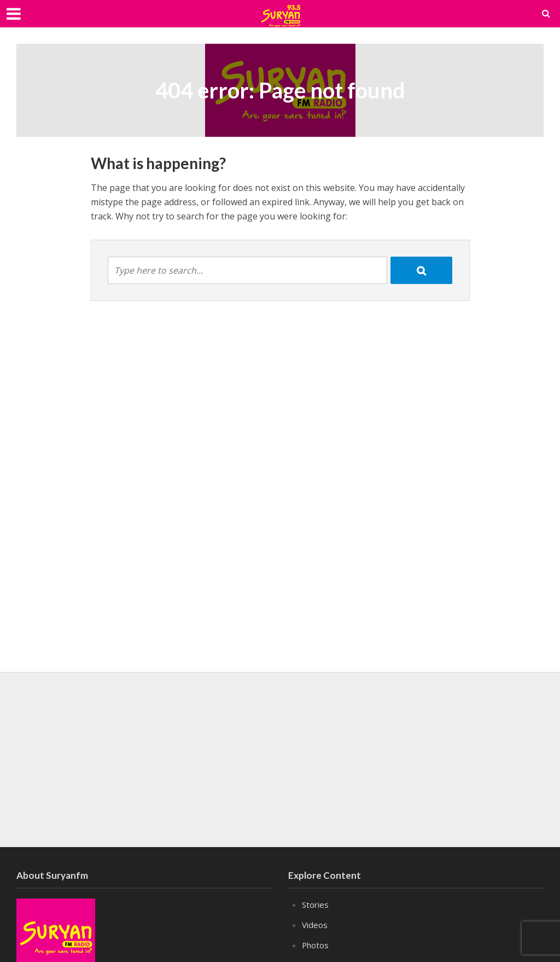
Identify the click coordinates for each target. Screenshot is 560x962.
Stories (315, 905)
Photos (316, 945)
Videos (315, 925)
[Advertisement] (280, 760)
